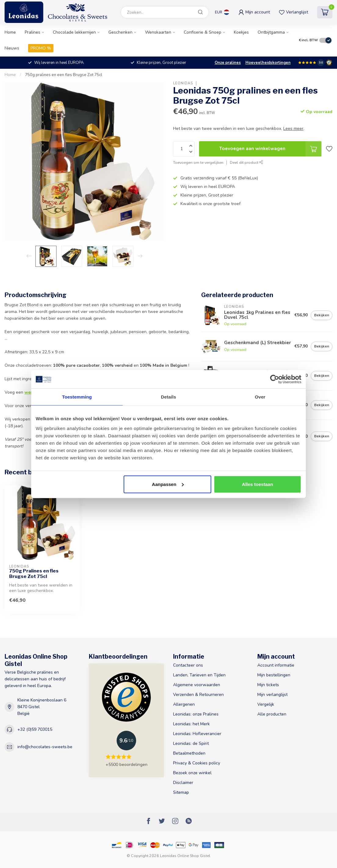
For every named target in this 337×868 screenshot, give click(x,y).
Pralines (33, 32)
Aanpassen (168, 484)
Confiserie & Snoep (203, 32)
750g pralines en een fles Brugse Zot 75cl (64, 75)
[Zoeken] (201, 12)
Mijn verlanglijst (272, 695)
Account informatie (276, 665)
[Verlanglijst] (329, 149)
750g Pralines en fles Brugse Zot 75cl (34, 574)
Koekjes (241, 32)
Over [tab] (260, 397)
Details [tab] (168, 397)
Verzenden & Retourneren (198, 695)
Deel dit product (246, 162)
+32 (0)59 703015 (35, 729)
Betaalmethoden (189, 753)
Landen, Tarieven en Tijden (199, 675)
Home (10, 32)
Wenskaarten (158, 32)
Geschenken (120, 32)
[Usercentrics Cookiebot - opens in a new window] (275, 379)
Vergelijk (266, 704)
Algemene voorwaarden (197, 685)
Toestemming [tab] (77, 397)
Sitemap (181, 792)
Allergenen (184, 704)
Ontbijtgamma (271, 32)
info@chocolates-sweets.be (45, 747)
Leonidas (183, 83)
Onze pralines (228, 63)
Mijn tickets (268, 685)
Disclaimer (183, 783)
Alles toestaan (258, 484)
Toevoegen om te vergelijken (198, 162)
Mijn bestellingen (274, 675)
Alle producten (272, 714)
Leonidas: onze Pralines (196, 714)
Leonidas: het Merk (191, 724)
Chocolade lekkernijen (74, 32)
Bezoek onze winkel (192, 773)
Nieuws (12, 48)
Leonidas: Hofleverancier (197, 734)
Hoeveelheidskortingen (268, 63)
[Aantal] (184, 149)
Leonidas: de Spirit (191, 743)
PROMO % (41, 48)
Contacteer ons (188, 665)
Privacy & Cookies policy (197, 763)
